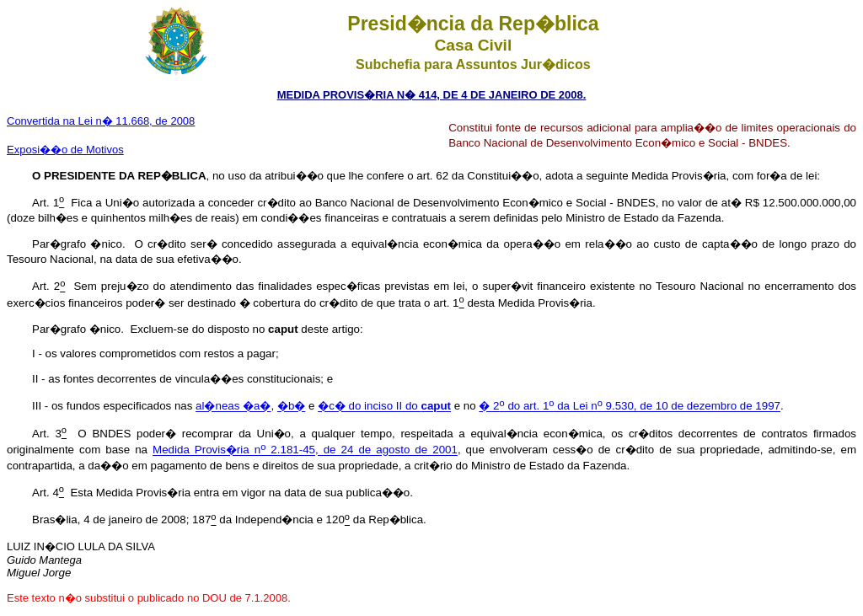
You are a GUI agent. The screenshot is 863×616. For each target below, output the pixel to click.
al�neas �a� (233, 407)
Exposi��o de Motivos (65, 150)
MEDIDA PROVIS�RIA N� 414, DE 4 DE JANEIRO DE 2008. (432, 95)
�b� (291, 407)
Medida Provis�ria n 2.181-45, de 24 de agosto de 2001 (305, 450)
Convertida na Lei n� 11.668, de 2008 (101, 121)
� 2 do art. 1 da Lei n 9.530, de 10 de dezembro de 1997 (630, 407)
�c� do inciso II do (384, 407)
